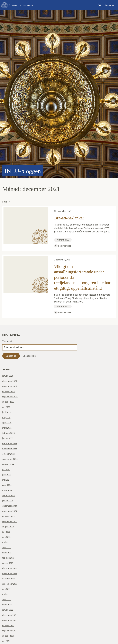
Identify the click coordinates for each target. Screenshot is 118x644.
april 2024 (7, 485)
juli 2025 (6, 407)
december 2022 (10, 568)
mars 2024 (7, 490)
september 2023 (10, 522)
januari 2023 (8, 563)
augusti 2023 (8, 527)
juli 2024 (6, 470)
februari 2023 (8, 558)
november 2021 (9, 620)
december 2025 (10, 381)
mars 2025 (7, 428)
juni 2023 (6, 537)
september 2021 (10, 631)
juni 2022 (6, 589)
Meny (110, 5)
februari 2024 (8, 496)
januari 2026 (8, 376)
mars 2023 (7, 553)
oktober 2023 (8, 516)
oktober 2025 (8, 392)
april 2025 (7, 423)
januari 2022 (8, 610)
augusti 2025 (8, 402)
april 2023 (7, 548)
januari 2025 (8, 438)
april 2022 (7, 600)
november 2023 (10, 511)
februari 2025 (8, 433)
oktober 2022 (8, 579)
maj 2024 (6, 480)
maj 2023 (6, 542)
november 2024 (10, 449)
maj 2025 (6, 418)
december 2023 (10, 506)
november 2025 (10, 386)
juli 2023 (6, 532)
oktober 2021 (8, 626)
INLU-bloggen (23, 171)
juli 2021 (6, 641)
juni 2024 (6, 475)
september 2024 (10, 459)
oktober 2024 (8, 454)
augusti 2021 (8, 636)
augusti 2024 (8, 464)
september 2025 (10, 397)
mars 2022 (7, 605)
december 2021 (9, 615)
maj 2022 (6, 594)
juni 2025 (6, 412)
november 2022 (10, 574)
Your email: (8, 341)
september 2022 (10, 584)
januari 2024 (8, 501)
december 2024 (10, 444)
